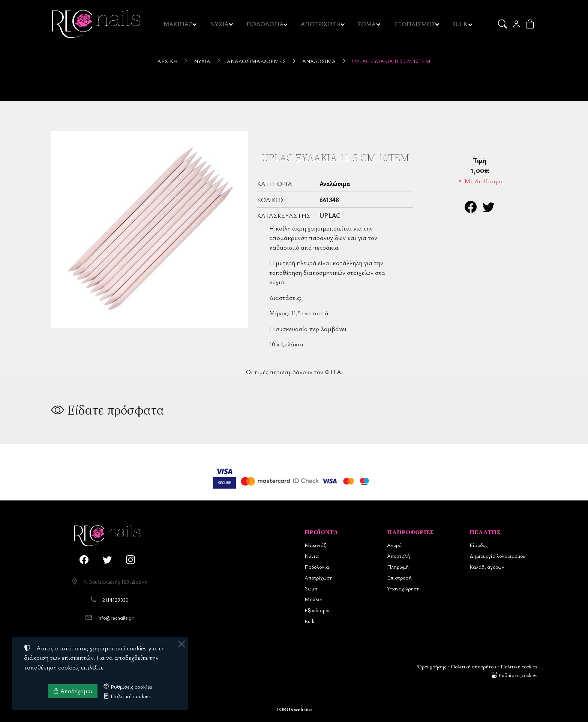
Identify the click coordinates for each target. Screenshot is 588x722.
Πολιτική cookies (519, 666)
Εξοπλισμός (317, 610)
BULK (460, 24)
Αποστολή (398, 556)
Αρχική (167, 61)
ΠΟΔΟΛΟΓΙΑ (266, 24)
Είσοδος (478, 545)
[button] (503, 24)
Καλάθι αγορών (487, 567)
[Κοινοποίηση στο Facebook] (471, 209)
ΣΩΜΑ (367, 24)
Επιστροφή (399, 577)
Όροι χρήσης (432, 666)
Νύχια (202, 61)
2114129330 (115, 600)
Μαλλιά (313, 599)
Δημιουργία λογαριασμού (497, 556)
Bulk (309, 621)
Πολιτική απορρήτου (473, 666)
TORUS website (294, 709)
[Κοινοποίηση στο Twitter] (489, 209)
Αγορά (394, 545)
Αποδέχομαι (73, 691)
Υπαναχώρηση (403, 588)
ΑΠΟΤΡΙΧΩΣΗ (321, 24)
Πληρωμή (398, 567)
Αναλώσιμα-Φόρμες (256, 61)
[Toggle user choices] (517, 24)
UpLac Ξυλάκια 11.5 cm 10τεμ (391, 61)
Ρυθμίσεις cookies (514, 675)
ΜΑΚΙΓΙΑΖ (178, 24)
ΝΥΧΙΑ (220, 24)
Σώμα (311, 588)
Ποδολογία (317, 567)
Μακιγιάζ (315, 545)
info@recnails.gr (115, 618)
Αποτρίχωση (319, 577)
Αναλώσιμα (319, 61)
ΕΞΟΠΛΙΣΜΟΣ (415, 24)
